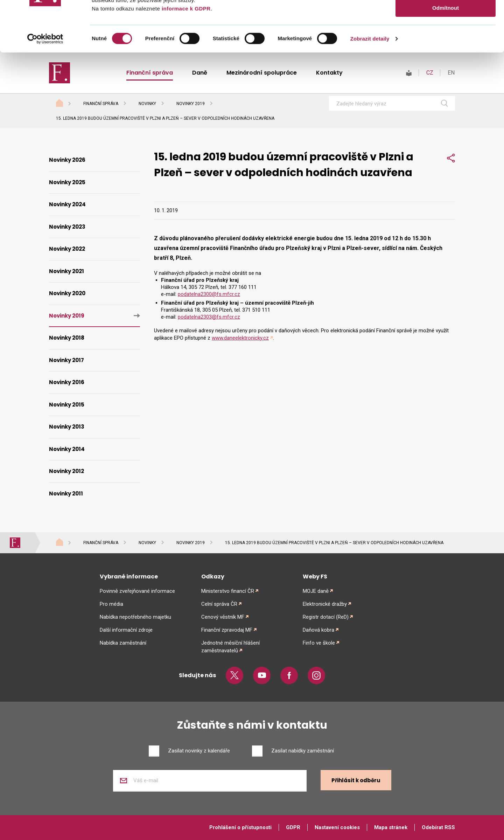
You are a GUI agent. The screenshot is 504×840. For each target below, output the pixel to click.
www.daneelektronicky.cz (240, 338)
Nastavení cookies (337, 827)
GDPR (293, 827)
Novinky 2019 (191, 104)
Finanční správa (101, 104)
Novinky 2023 (67, 227)
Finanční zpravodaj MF (227, 630)
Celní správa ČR (219, 604)
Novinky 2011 (66, 494)
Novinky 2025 (67, 182)
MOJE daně (316, 591)
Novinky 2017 (66, 360)
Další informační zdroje (126, 630)
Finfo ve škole (319, 643)
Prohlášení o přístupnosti (240, 827)
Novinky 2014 (67, 449)
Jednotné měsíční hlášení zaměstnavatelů (230, 647)
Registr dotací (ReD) (326, 617)
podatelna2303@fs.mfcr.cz (209, 317)
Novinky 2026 (67, 160)
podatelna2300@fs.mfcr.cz (209, 294)
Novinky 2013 (67, 427)
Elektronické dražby (325, 604)
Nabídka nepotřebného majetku (135, 617)
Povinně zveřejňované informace (137, 591)
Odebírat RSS (438, 827)
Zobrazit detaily (370, 89)
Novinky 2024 (67, 204)
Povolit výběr (446, 38)
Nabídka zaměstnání (123, 643)
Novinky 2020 (67, 293)
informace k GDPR (185, 59)
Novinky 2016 (67, 382)
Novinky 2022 (67, 249)
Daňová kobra (318, 630)
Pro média (111, 604)
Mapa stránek (391, 827)
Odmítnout (446, 58)
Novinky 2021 (66, 271)
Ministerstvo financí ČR (228, 591)
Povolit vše (445, 17)
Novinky (147, 104)
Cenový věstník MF (223, 617)
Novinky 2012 (66, 471)
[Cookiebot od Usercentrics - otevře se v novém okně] (45, 89)
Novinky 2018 (67, 338)
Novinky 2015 (67, 405)
